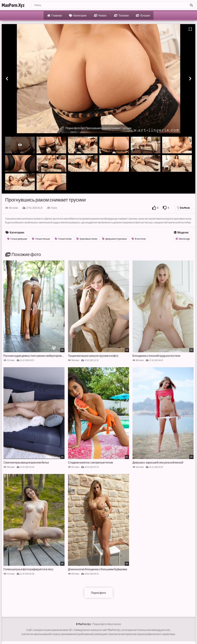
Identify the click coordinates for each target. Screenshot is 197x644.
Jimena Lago (183, 239)
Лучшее (143, 15)
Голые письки (41, 239)
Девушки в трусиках (114, 239)
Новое (100, 15)
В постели (139, 239)
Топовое (121, 15)
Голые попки (63, 239)
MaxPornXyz (13, 5)
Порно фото (99, 593)
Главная (55, 15)
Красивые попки (87, 239)
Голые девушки (17, 239)
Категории (78, 15)
